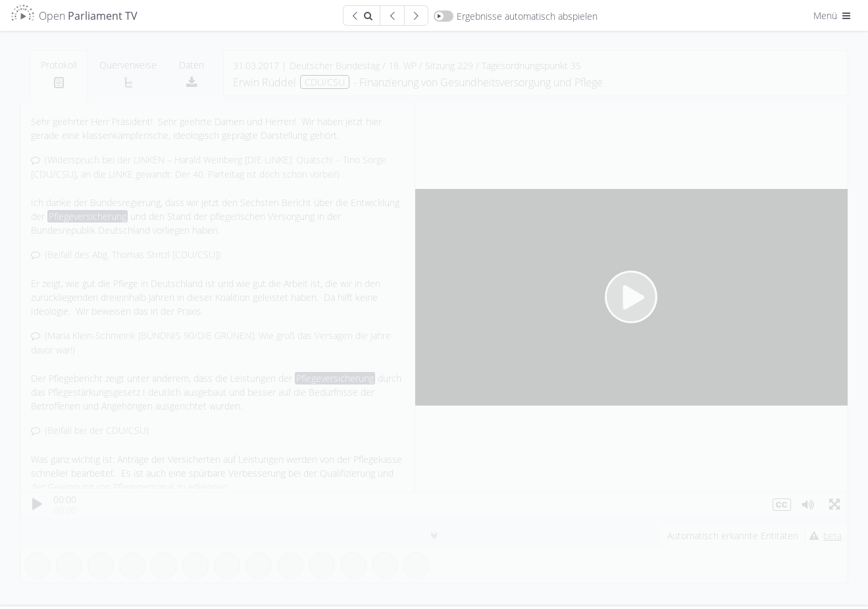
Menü (833, 15)
